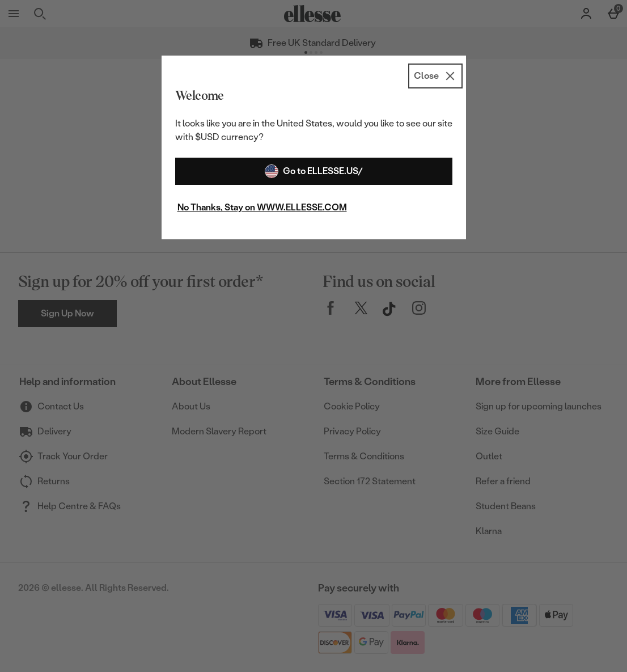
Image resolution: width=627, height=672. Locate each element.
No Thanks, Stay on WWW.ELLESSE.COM (262, 207)
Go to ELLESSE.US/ (314, 171)
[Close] (435, 76)
